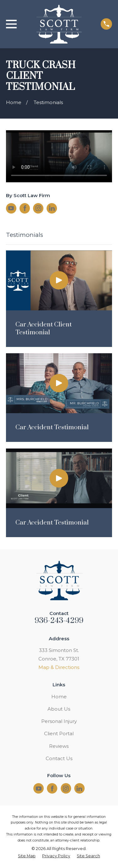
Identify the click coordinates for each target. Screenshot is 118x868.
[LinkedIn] (52, 208)
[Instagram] (38, 208)
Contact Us (59, 758)
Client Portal (59, 733)
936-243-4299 (59, 621)
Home (59, 697)
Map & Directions (59, 667)
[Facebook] (25, 208)
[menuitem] (27, 856)
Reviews (59, 746)
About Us (59, 709)
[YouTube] (11, 208)
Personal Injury (59, 721)
